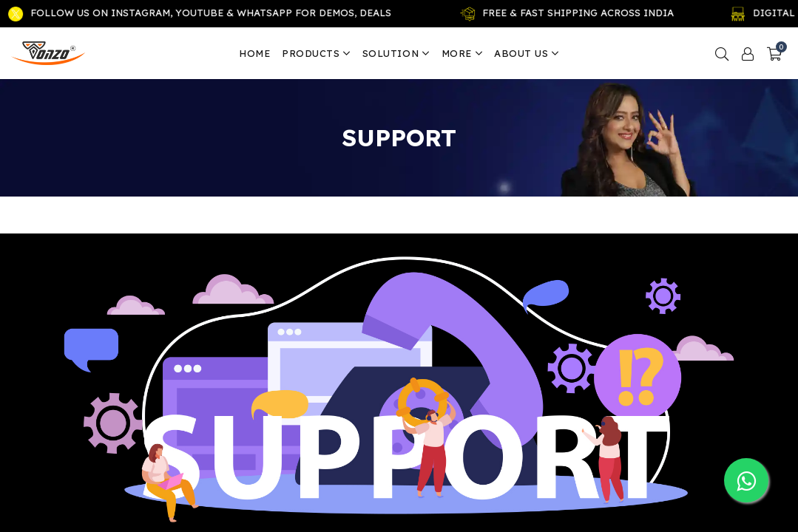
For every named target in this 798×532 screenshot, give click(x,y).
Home (254, 53)
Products (316, 53)
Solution (396, 53)
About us (527, 53)
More (462, 53)
